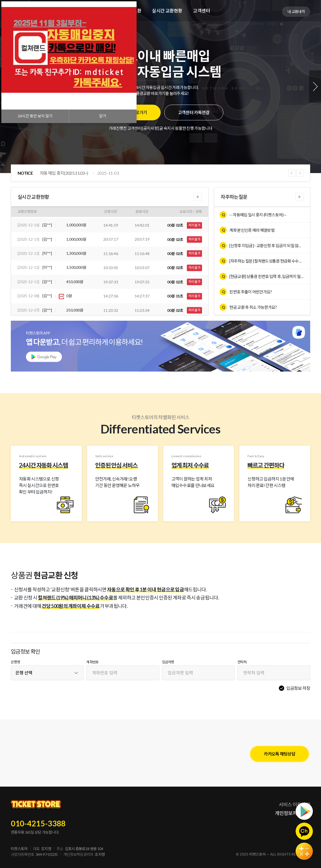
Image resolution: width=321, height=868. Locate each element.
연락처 (242, 662)
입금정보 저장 (298, 688)
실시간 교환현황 (167, 11)
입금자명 (168, 662)
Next (315, 87)
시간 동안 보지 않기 (35, 116)
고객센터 (201, 11)
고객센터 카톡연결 (194, 112)
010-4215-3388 (38, 823)
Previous (292, 173)
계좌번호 (92, 662)
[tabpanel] (160, 87)
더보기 (198, 197)
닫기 (103, 116)
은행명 (15, 662)
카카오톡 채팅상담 (279, 754)
